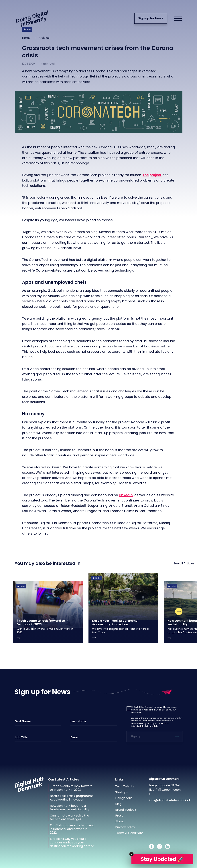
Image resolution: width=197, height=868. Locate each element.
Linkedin (126, 495)
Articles (44, 38)
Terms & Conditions (129, 833)
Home (26, 38)
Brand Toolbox (126, 810)
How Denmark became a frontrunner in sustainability (70, 808)
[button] (129, 709)
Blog (118, 804)
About (120, 821)
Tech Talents (125, 786)
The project (152, 175)
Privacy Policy (125, 827)
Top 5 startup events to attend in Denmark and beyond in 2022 (72, 829)
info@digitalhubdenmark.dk (144, 726)
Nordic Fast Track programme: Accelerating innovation (72, 798)
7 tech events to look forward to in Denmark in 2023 (71, 788)
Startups (121, 792)
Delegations (124, 798)
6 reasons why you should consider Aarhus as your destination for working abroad (72, 843)
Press (119, 816)
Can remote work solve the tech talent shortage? (69, 817)
